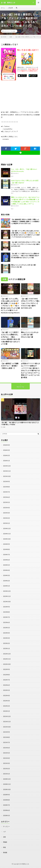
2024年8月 (6, 549)
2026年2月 (6, 455)
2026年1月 (6, 461)
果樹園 (5, 852)
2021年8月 (6, 737)
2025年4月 (6, 508)
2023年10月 (7, 602)
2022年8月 (6, 675)
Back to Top (20, 387)
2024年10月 (7, 539)
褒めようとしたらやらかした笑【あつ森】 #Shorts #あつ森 (30, 335)
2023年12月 (7, 591)
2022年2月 (6, 706)
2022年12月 (7, 654)
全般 (14, 31)
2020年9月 (6, 795)
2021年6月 (6, 748)
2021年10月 (7, 727)
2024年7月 (6, 555)
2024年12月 (7, 529)
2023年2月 (6, 643)
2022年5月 (6, 690)
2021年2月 (6, 769)
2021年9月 (6, 732)
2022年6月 (6, 685)
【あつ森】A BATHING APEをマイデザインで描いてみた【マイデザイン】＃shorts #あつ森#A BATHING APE (26, 244)
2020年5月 (6, 816)
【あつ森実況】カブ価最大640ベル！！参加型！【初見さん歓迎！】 (10, 366)
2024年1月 (6, 586)
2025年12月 (7, 466)
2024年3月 (6, 575)
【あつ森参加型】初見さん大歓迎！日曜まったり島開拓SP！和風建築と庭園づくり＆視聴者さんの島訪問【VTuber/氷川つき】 (25, 221)
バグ (4, 832)
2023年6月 (6, 622)
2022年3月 (6, 701)
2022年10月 (7, 664)
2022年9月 (6, 669)
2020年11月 (7, 784)
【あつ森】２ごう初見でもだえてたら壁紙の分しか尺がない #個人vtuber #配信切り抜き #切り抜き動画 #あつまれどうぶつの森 (25, 256)
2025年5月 (6, 502)
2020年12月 (7, 779)
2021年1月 (6, 774)
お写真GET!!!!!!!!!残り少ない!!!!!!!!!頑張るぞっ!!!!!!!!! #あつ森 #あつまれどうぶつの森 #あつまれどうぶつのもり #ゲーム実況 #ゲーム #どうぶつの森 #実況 (31, 370)
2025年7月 (6, 492)
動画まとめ (26, 864)
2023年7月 (6, 617)
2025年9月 (6, 481)
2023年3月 (6, 638)
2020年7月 (6, 805)
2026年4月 (6, 445)
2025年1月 (6, 523)
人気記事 (10, 8)
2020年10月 (7, 789)
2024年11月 (7, 534)
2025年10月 (7, 476)
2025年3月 (6, 513)
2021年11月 (7, 722)
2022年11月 (7, 659)
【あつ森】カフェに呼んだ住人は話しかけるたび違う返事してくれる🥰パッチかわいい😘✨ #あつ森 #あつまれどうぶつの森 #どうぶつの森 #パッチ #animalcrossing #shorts (10, 306)
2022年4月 (6, 696)
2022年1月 (6, 711)
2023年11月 (7, 596)
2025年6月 (6, 497)
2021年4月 (6, 758)
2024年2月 (6, 581)
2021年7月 (6, 742)
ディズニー (6, 826)
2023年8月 (6, 612)
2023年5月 (6, 628)
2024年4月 (6, 570)
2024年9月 (6, 544)
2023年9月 (6, 607)
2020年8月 (6, 800)
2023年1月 (6, 648)
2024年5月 (6, 565)
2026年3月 (6, 450)
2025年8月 (6, 487)
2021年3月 (6, 763)
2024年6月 (6, 560)
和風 (4, 847)
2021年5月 (6, 753)
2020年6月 (6, 810)
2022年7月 (6, 680)
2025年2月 (6, 518)
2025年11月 (7, 471)
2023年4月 (6, 633)
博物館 (5, 842)
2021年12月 (7, 716)
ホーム (3, 8)
